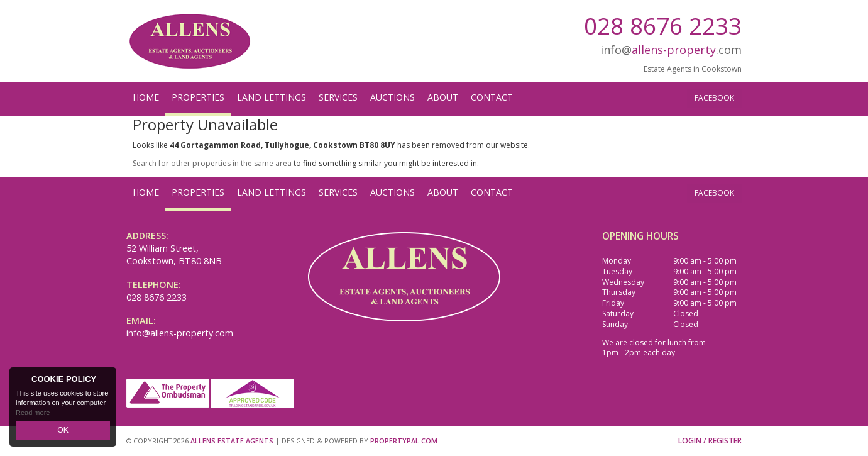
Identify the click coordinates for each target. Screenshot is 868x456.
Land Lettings (272, 97)
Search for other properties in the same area (212, 163)
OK (63, 431)
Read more (33, 414)
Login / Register (710, 441)
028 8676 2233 (663, 25)
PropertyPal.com (404, 441)
